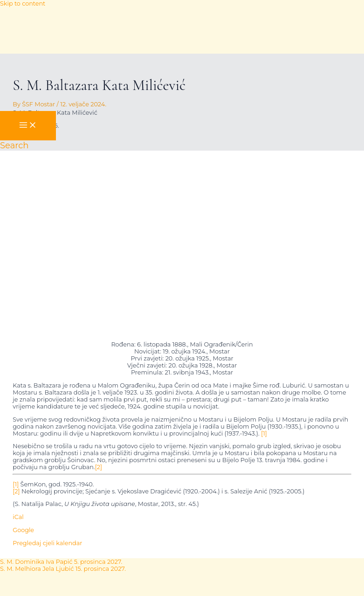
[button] (14, 146)
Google (23, 530)
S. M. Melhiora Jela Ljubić (63, 569)
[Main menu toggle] (28, 126)
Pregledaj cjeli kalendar (47, 543)
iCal (18, 517)
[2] (99, 467)
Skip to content (23, 3)
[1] (264, 433)
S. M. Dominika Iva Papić (61, 562)
